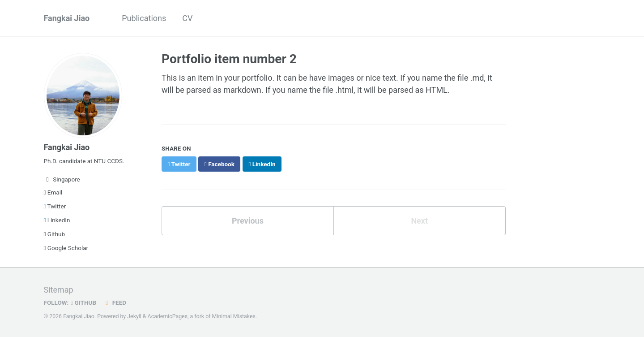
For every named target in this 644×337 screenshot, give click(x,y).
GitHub (83, 302)
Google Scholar (66, 248)
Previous (248, 221)
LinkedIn (57, 220)
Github (55, 234)
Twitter (55, 206)
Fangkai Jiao (67, 18)
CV (187, 18)
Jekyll (134, 316)
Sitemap (59, 290)
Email (53, 192)
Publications (144, 18)
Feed (115, 302)
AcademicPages (168, 316)
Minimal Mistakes (234, 316)
